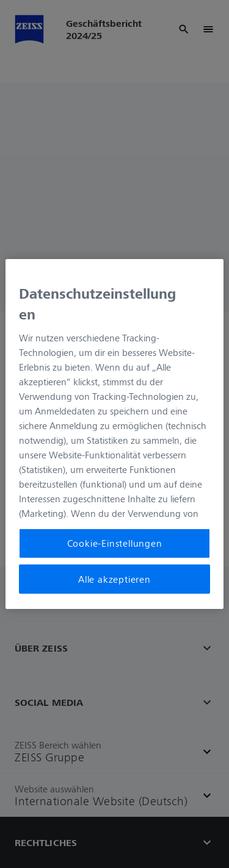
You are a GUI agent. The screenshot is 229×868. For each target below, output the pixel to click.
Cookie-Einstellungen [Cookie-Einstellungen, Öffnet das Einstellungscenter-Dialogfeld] (115, 543)
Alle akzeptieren (114, 579)
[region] (114, 434)
